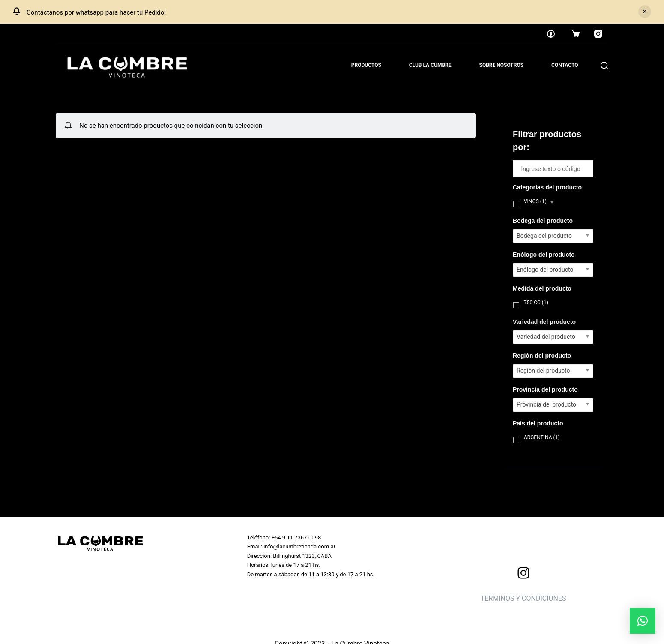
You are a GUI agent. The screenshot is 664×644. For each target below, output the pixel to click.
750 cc (536, 303)
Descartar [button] (645, 12)
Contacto (565, 65)
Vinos (535, 201)
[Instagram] (598, 34)
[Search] (604, 66)
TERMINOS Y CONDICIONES (523, 598)
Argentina (542, 437)
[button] (643, 621)
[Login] (551, 34)
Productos (366, 65)
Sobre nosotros (502, 65)
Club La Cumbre (430, 65)
